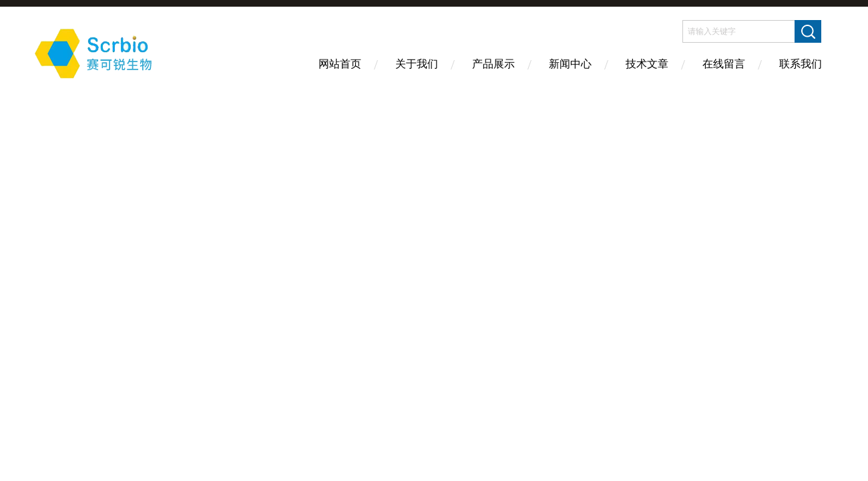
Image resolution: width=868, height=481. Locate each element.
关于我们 (417, 64)
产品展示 (493, 64)
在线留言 (724, 64)
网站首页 (340, 64)
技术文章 (647, 64)
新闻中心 (570, 64)
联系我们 (801, 64)
